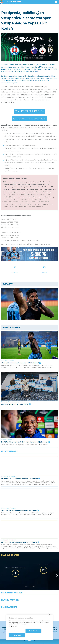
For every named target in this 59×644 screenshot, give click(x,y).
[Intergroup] (15, 594)
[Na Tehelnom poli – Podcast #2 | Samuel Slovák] (29, 515)
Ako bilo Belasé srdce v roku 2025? (16, 404)
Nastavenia (17, 631)
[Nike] (30, 580)
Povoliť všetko (17, 635)
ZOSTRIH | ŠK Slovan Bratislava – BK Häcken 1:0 (21, 363)
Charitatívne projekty (14, 402)
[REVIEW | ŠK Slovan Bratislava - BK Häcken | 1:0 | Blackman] (29, 424)
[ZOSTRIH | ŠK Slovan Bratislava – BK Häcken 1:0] (29, 345)
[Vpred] (57, 558)
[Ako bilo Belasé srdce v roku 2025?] (29, 386)
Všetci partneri (30, 600)
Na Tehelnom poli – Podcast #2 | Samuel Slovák (20, 525)
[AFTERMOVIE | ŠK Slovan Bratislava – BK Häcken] (29, 463)
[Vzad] (2, 558)
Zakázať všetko (33, 631)
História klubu (30, 569)
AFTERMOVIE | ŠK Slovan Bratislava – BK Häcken (20, 473)
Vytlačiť (44, 273)
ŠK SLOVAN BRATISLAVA (14, 2)
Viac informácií (13, 626)
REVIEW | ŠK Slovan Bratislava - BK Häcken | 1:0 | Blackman (26, 442)
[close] (49, 615)
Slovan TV (12, 360)
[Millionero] (44, 587)
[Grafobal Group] (44, 594)
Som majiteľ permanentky (30, 111)
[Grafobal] (15, 587)
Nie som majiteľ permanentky (30, 119)
